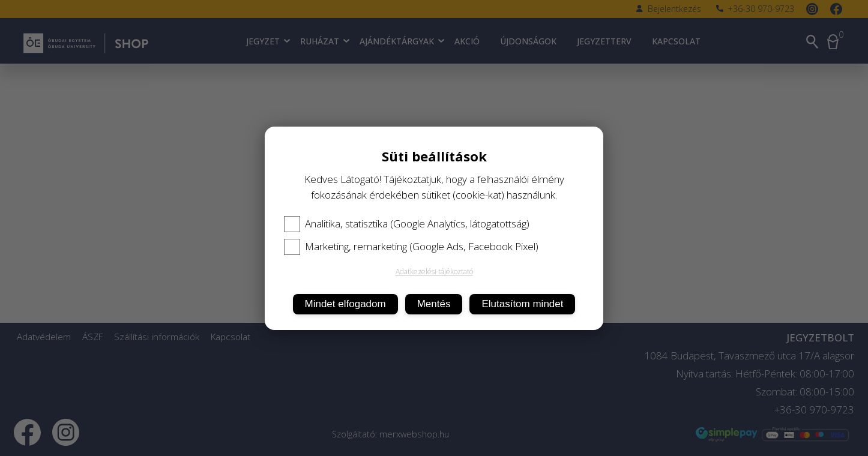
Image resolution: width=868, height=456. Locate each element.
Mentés (434, 304)
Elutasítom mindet (522, 304)
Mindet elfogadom (345, 304)
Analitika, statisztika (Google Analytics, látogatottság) (407, 224)
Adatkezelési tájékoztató (434, 271)
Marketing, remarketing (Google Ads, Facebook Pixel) (411, 247)
